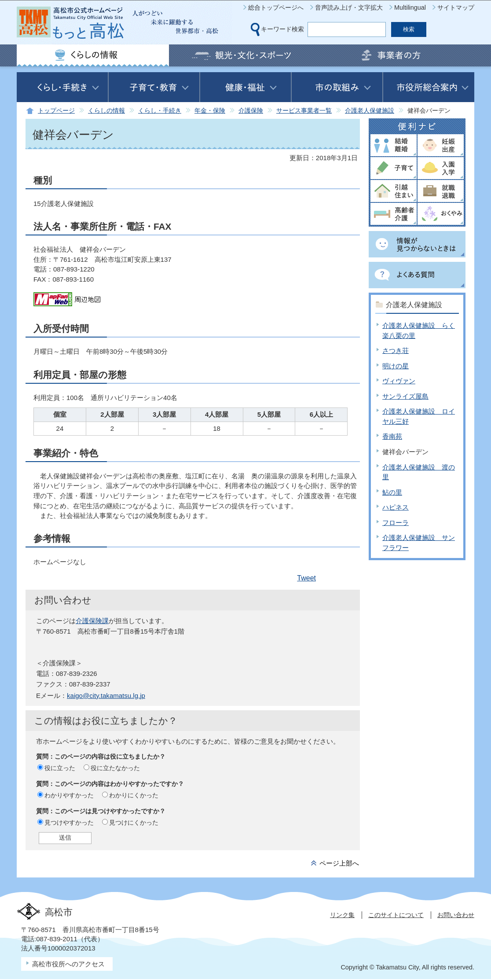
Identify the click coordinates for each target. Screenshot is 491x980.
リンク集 (342, 915)
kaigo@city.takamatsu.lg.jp (106, 696)
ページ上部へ (339, 863)
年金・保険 (210, 111)
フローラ (396, 523)
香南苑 (392, 436)
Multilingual (410, 7)
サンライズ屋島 (405, 396)
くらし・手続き (160, 111)
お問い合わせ (456, 915)
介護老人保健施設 (370, 111)
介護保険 (251, 111)
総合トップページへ (276, 7)
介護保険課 (92, 621)
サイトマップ (456, 7)
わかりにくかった (134, 795)
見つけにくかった (134, 822)
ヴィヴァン (399, 381)
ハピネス (396, 507)
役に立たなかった (115, 768)
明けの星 (396, 366)
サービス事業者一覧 (304, 111)
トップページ (56, 111)
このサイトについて (396, 915)
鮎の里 (392, 492)
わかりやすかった (69, 795)
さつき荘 (396, 351)
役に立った (60, 768)
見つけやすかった (69, 822)
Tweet (306, 578)
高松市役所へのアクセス (68, 964)
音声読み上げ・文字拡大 (349, 7)
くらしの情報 (106, 111)
